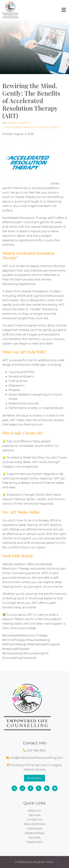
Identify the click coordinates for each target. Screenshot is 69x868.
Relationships (35, 833)
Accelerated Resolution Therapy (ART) (32, 127)
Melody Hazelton (19, 123)
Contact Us (35, 820)
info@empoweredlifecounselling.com (36, 758)
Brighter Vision (44, 862)
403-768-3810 (36, 751)
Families (35, 838)
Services (35, 815)
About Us (34, 811)
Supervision (35, 842)
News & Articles (34, 824)
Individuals (34, 829)
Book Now (34, 778)
